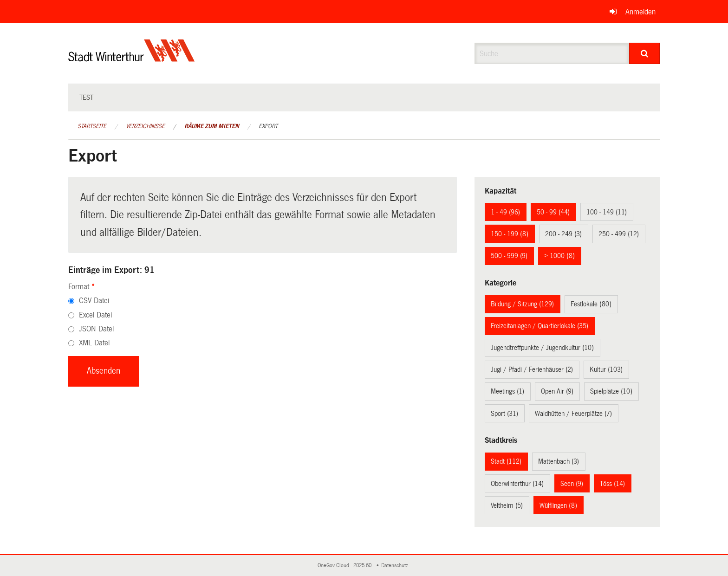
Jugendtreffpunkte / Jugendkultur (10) (542, 348)
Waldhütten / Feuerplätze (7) (573, 414)
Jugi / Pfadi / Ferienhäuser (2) (532, 369)
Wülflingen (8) (558, 505)
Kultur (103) (606, 369)
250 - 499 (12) (619, 234)
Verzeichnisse (145, 126)
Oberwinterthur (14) (517, 484)
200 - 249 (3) (563, 234)
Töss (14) (612, 484)
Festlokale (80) (591, 304)
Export (268, 126)
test (86, 97)
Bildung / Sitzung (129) (522, 304)
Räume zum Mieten (212, 126)
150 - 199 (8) (510, 234)
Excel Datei (95, 315)
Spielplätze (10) (611, 391)
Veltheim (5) (507, 505)
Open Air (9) (557, 391)
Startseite (92, 126)
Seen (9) (572, 484)
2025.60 (363, 566)
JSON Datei (96, 329)
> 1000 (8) (559, 256)
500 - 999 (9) (509, 256)
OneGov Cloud (335, 566)
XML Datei (94, 343)
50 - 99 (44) (553, 212)
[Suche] (645, 53)
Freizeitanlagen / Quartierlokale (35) (539, 326)
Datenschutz (396, 566)
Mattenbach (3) (559, 461)
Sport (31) (504, 414)
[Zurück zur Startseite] (132, 58)
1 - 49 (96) (505, 212)
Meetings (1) (507, 391)
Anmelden (640, 12)
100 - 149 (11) (607, 212)
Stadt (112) (506, 461)
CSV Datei (94, 301)
